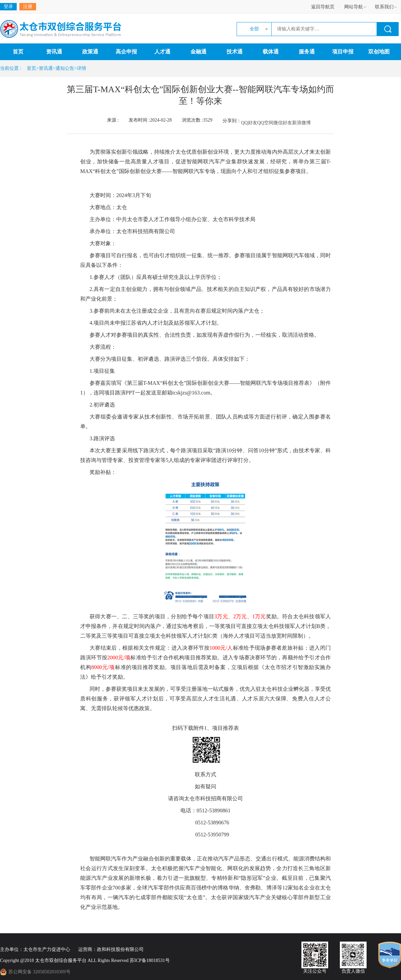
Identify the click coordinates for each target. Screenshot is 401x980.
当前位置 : (12, 68)
